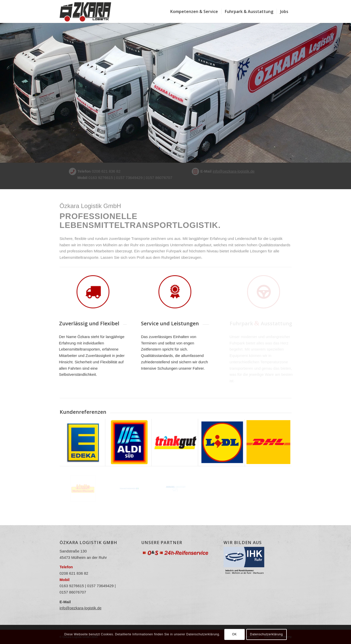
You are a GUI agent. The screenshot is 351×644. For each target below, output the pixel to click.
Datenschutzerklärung (266, 634)
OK (234, 634)
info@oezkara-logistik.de (224, 171)
